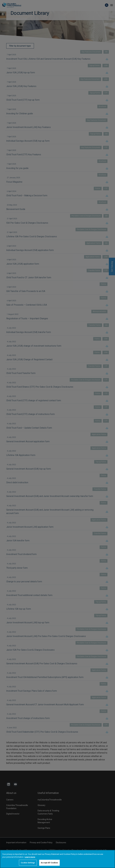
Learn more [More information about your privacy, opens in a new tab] (30, 857)
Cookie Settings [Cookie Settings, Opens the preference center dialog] (28, 863)
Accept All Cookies (49, 863)
